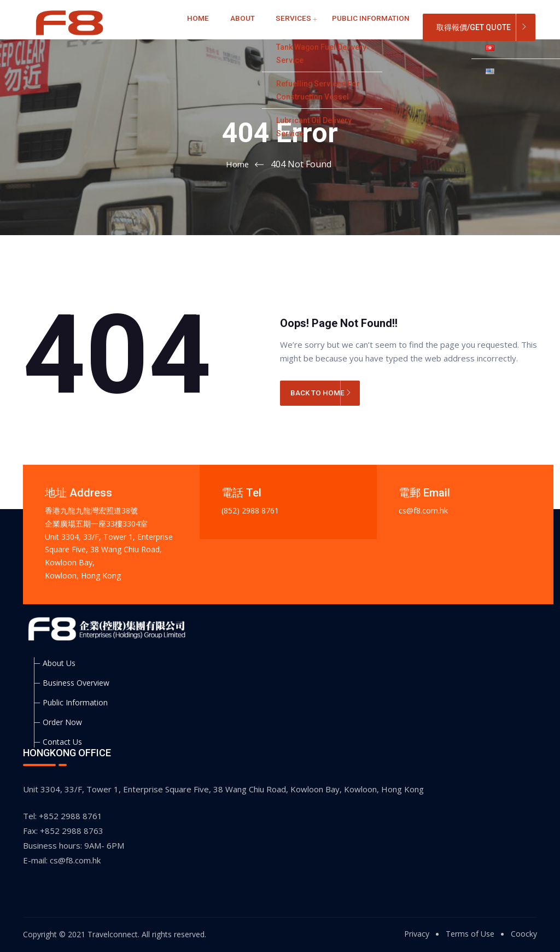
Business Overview (76, 683)
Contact (405, 27)
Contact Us (62, 742)
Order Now (62, 722)
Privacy (417, 934)
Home (201, 27)
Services (275, 27)
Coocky (524, 934)
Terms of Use (470, 934)
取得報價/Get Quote (474, 27)
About (235, 27)
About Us (59, 663)
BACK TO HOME (321, 394)
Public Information (340, 27)
